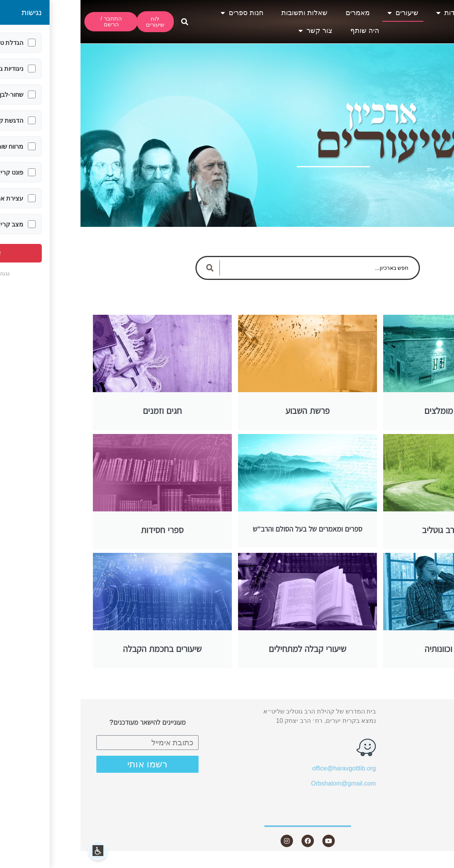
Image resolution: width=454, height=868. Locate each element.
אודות (368, 13)
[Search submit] (130, 268)
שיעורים (322, 13)
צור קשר (235, 31)
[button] (104, 22)
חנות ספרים (162, 13)
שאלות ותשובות (224, 13)
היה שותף (284, 31)
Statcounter (438, 863)
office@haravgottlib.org (264, 768)
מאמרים (277, 13)
